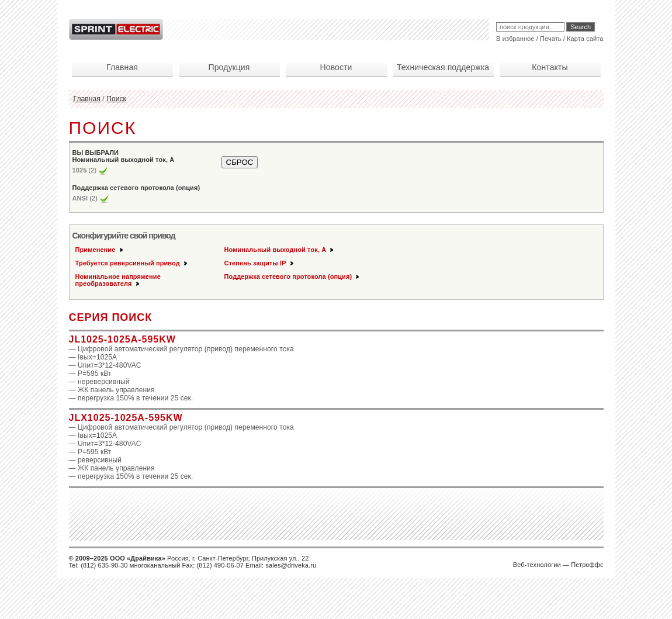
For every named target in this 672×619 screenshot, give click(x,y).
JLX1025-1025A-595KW (126, 418)
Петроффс (587, 565)
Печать (551, 39)
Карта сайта (585, 39)
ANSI (80, 198)
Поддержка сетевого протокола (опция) (293, 276)
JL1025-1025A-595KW (122, 339)
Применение (100, 250)
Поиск (116, 99)
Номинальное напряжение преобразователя (118, 280)
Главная (87, 99)
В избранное (515, 39)
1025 (80, 170)
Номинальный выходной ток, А (280, 250)
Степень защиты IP (260, 263)
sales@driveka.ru (291, 565)
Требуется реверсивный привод (132, 263)
